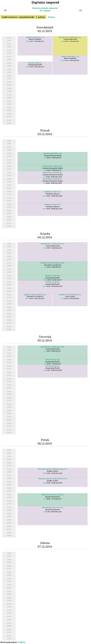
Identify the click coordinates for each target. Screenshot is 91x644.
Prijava (51, 17)
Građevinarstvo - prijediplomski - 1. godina (23, 17)
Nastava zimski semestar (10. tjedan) (45, 9)
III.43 (28, 41)
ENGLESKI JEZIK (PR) (53, 360)
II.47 (44, 209)
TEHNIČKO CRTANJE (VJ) (53, 205)
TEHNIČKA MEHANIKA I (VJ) (35, 37)
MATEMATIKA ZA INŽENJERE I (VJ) (70, 37)
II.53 (62, 299)
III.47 (27, 67)
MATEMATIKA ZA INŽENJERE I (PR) (53, 347)
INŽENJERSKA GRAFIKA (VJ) (53, 173)
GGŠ (44, 473)
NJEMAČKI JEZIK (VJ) (53, 282)
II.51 (45, 248)
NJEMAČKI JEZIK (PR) (53, 276)
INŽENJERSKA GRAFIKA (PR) (53, 166)
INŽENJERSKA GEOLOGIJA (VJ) (53, 508)
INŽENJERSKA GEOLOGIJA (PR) (53, 495)
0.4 (45, 499)
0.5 (45, 158)
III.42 (45, 280)
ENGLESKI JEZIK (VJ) (35, 63)
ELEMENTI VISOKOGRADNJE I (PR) (53, 263)
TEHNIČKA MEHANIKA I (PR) (53, 154)
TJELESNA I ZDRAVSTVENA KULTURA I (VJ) (53, 469)
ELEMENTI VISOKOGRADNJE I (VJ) (70, 295)
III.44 (63, 41)
